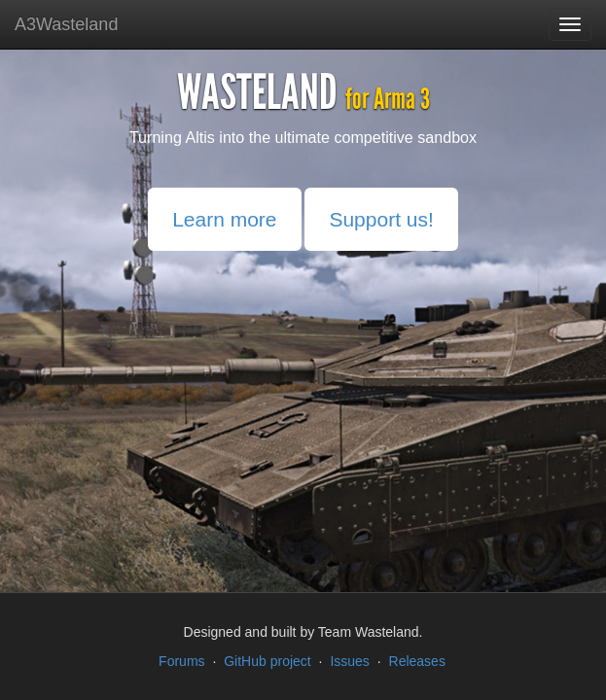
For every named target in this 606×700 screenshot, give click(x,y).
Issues (349, 661)
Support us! (381, 219)
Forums (181, 661)
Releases (417, 661)
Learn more (224, 219)
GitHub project (267, 661)
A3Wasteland (66, 24)
